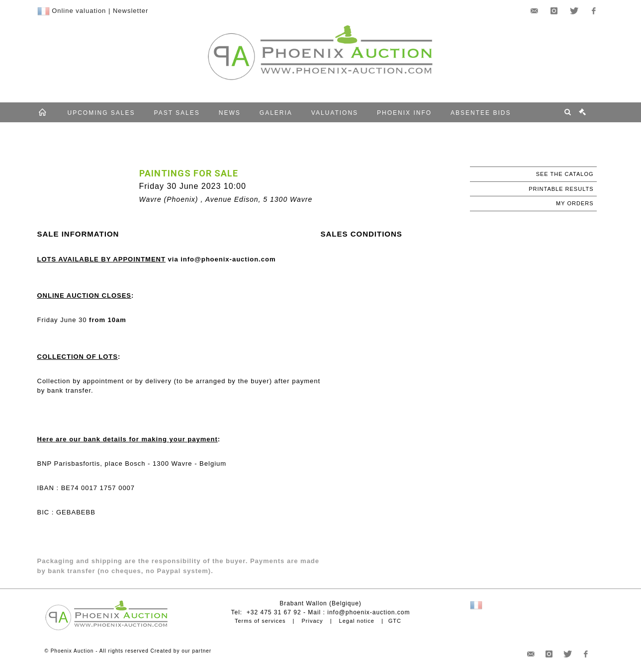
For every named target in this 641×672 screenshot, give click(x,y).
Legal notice (357, 621)
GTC (395, 621)
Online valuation (79, 11)
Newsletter (131, 11)
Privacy (313, 621)
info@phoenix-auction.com (368, 612)
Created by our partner (181, 651)
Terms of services (260, 621)
